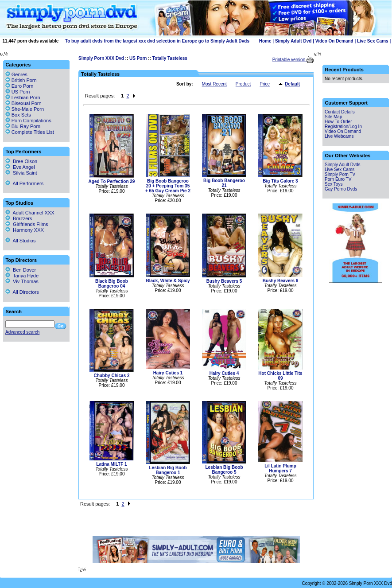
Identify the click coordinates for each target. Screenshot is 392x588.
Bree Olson (21, 161)
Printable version (289, 60)
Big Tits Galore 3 (280, 181)
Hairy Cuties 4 (224, 373)
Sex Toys (334, 184)
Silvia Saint (21, 173)
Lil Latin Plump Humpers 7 (280, 468)
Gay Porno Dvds (341, 189)
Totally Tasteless (170, 58)
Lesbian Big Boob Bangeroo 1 (168, 470)
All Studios (20, 241)
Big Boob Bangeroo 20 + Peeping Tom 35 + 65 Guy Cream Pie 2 (168, 186)
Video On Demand (334, 41)
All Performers (24, 183)
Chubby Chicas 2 (111, 376)
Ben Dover (21, 270)
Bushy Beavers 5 (224, 281)
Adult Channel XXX (30, 213)
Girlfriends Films (27, 224)
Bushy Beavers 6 (281, 281)
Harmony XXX (25, 230)
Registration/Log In (343, 127)
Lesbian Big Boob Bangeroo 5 (224, 470)
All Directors (22, 292)
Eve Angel (20, 167)
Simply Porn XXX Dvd (101, 58)
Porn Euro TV (338, 179)
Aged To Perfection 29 (112, 181)
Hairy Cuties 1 (168, 373)
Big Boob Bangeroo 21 (224, 183)
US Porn (138, 58)
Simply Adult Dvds (343, 165)
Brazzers (19, 218)
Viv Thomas (22, 281)
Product (243, 84)
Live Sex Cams (373, 41)
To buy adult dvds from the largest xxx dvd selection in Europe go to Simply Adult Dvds (157, 41)
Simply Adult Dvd (293, 41)
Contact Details (340, 112)
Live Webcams (339, 136)
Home (265, 41)
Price (265, 84)
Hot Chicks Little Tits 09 (280, 376)
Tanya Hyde (22, 276)
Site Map (333, 117)
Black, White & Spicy (168, 281)
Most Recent (214, 84)
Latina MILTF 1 (111, 464)
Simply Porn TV (340, 174)
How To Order (338, 122)
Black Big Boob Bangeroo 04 (112, 284)
